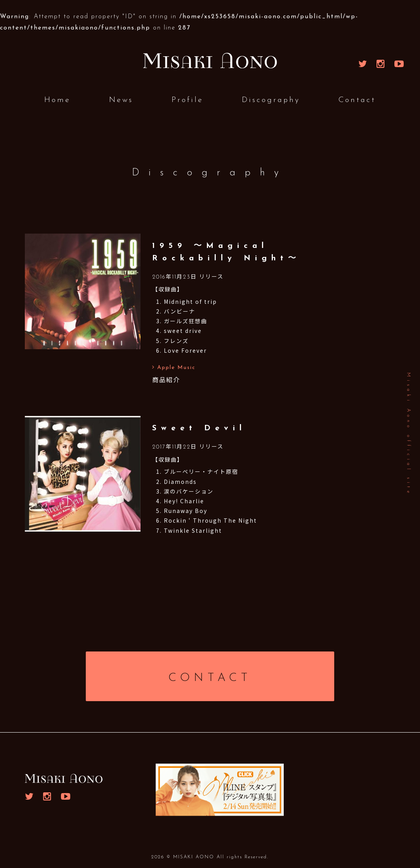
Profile (187, 100)
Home (57, 100)
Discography (271, 100)
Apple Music (174, 368)
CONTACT (210, 678)
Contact (357, 100)
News (121, 100)
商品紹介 (166, 379)
